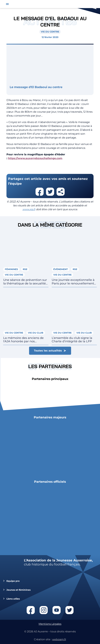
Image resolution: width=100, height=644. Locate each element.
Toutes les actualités (48, 351)
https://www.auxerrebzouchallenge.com (35, 158)
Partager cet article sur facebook (40, 192)
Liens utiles (13, 599)
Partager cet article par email (61, 192)
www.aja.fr (29, 209)
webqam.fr (59, 639)
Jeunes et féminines (18, 590)
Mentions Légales (50, 624)
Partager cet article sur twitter (50, 192)
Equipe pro (13, 581)
